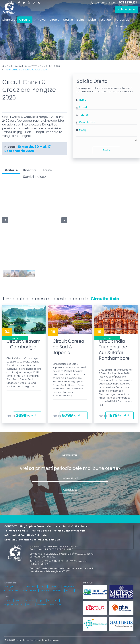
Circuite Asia (105, 299)
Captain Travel (79, 527)
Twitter (24, 3)
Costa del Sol (29, 591)
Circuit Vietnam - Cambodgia (24, 344)
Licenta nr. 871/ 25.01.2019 (43, 554)
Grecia (54, 20)
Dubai (92, 20)
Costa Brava (11, 591)
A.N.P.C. (70, 550)
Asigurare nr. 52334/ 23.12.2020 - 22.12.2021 (53, 561)
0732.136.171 (128, 2)
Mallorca (58, 591)
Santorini (54, 587)
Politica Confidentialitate (70, 531)
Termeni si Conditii (16, 531)
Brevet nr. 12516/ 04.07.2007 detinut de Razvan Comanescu (62, 556)
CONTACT (11, 526)
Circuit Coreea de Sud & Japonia (68, 347)
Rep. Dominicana (14, 605)
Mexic (30, 605)
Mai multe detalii (26, 415)
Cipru (41, 601)
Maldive (42, 605)
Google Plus (39, 3)
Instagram (34, 3)
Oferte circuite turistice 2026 (22, 66)
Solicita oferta (126, 10)
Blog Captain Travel (32, 526)
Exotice (106, 20)
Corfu (42, 587)
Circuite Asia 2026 (50, 66)
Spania (68, 20)
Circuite (25, 20)
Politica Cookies (41, 531)
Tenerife (45, 591)
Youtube (29, 3)
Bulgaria (53, 601)
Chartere (9, 20)
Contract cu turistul (60, 526)
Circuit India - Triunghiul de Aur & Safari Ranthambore (114, 350)
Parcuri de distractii (122, 23)
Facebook (19, 3)
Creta (20, 587)
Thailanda (55, 605)
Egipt (81, 20)
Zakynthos (69, 587)
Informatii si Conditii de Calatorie (25, 536)
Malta (69, 591)
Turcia (8, 601)
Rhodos (31, 587)
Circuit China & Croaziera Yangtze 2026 (26, 70)
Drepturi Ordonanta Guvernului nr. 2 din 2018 (32, 540)
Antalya (40, 20)
